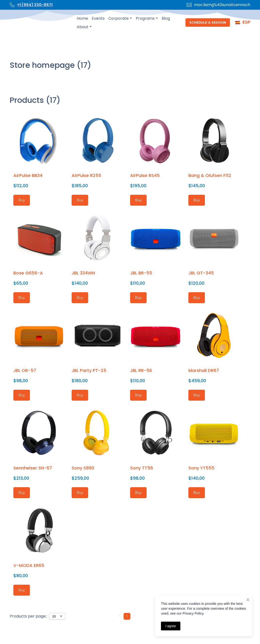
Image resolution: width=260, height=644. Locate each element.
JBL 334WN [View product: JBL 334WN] (83, 273)
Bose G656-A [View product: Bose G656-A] (28, 273)
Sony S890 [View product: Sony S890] (83, 468)
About (83, 27)
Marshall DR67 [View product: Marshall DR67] (204, 370)
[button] (208, 22)
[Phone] (12, 5)
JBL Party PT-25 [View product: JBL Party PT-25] (89, 370)
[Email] (189, 5)
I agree (171, 626)
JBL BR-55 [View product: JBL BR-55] (141, 273)
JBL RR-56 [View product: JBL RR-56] (141, 370)
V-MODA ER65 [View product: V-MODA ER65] (29, 565)
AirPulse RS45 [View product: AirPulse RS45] (145, 175)
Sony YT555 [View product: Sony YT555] (201, 468)
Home (82, 18)
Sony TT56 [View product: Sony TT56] (142, 468)
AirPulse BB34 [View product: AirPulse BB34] (28, 175)
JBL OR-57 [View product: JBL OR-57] (25, 370)
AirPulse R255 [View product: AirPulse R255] (86, 175)
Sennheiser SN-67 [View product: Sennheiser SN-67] (33, 468)
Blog (166, 18)
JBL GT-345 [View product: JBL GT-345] (201, 273)
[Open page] (40, 22)
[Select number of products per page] (57, 616)
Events (98, 18)
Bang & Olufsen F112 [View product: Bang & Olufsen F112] (210, 175)
